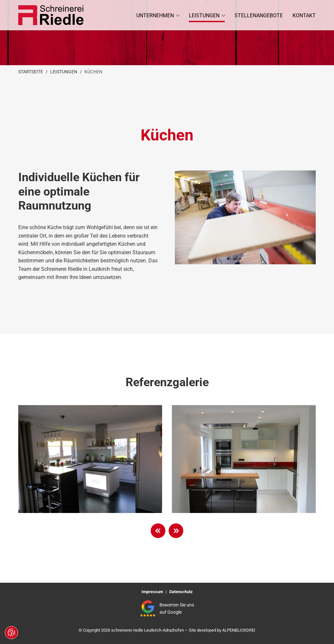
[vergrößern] (90, 459)
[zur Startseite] (51, 15)
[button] (158, 15)
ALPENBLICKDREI (239, 630)
